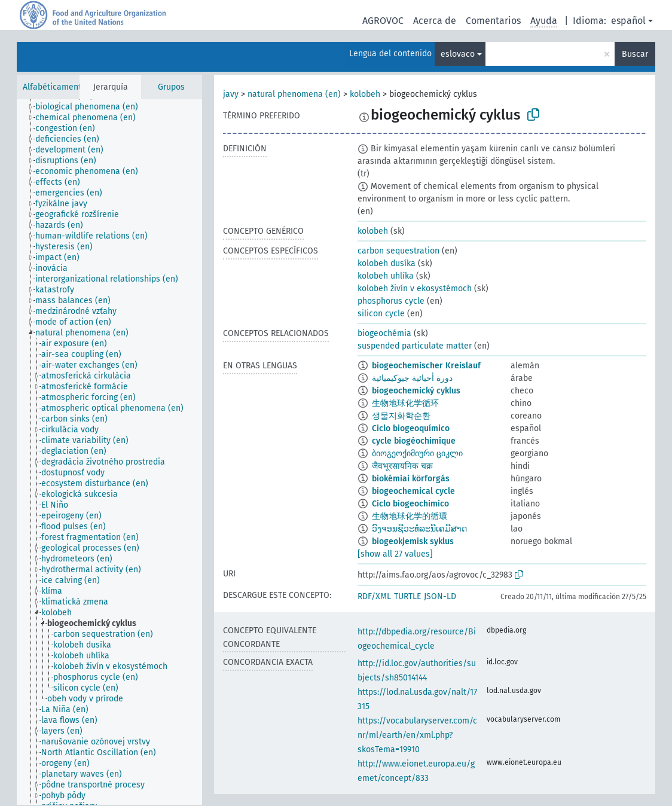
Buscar (635, 54)
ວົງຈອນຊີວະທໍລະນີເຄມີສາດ (419, 529)
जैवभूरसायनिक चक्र (402, 466)
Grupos (171, 87)
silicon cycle (381, 314)
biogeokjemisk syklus (413, 541)
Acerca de (435, 21)
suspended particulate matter (415, 346)
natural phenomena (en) (294, 94)
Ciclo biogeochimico (410, 504)
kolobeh (365, 94)
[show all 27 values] (395, 554)
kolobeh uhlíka (386, 276)
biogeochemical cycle (413, 491)
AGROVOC (383, 21)
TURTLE (407, 596)
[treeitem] (92, 107)
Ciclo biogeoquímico (411, 428)
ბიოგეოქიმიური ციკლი (417, 454)
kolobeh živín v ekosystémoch (415, 288)
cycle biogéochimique (414, 441)
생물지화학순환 (401, 416)
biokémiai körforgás (411, 479)
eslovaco (458, 54)
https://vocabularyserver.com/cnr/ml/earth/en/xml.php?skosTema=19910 (417, 735)
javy (231, 94)
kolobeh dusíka (387, 263)
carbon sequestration (398, 251)
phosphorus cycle (391, 301)
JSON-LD (440, 596)
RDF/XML (374, 596)
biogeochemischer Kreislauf (426, 366)
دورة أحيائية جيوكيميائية (412, 378)
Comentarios (493, 21)
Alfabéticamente (54, 87)
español (628, 21)
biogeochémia (384, 333)
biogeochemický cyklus (416, 391)
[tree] (109, 452)
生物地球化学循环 (405, 403)
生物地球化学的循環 (410, 516)
